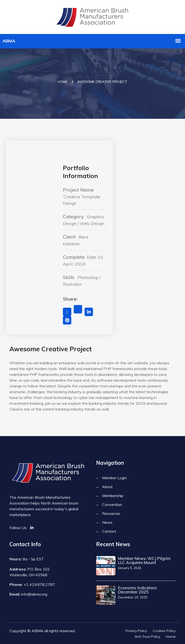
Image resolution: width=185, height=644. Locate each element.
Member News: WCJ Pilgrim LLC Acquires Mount (144, 560)
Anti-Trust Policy (147, 637)
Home (63, 82)
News (107, 522)
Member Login (114, 478)
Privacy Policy (136, 631)
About (107, 487)
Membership (113, 496)
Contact (109, 531)
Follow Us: (18, 528)
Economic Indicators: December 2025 (138, 590)
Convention (112, 505)
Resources (111, 513)
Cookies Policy (164, 631)
